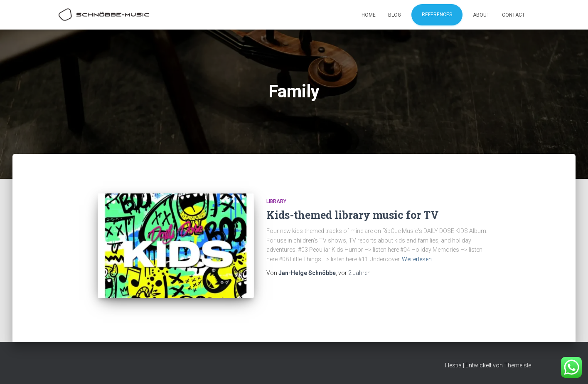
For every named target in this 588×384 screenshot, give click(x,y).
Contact (513, 15)
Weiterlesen (417, 259)
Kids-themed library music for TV (353, 215)
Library (276, 201)
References (437, 15)
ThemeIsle (518, 365)
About (481, 15)
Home (369, 15)
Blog (395, 15)
